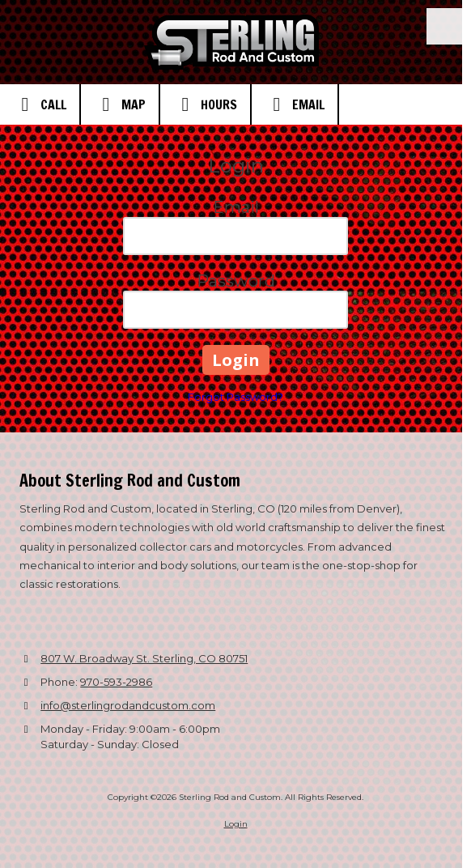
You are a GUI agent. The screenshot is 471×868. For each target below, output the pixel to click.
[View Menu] (445, 26)
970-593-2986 (116, 682)
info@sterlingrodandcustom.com (128, 705)
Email (295, 104)
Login (236, 824)
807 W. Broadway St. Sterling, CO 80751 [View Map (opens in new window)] (144, 658)
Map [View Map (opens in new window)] (120, 104)
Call (40, 104)
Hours (205, 104)
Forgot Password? (235, 397)
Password (236, 281)
